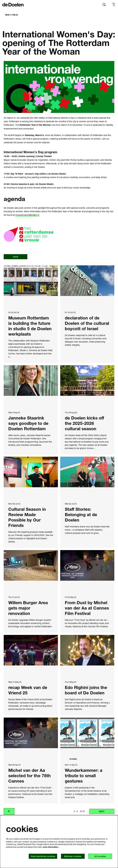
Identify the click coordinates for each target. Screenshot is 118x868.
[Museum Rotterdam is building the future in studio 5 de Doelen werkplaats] (31, 281)
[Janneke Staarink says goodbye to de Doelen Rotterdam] (31, 381)
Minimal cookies (73, 856)
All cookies (100, 856)
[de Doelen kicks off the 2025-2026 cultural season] (87, 381)
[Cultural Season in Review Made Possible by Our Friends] (31, 472)
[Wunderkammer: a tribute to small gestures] (87, 733)
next (102, 811)
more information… (51, 847)
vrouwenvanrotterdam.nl (27, 215)
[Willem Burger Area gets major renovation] (31, 565)
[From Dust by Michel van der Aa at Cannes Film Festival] (87, 565)
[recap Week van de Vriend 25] (31, 650)
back (16, 257)
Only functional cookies (43, 856)
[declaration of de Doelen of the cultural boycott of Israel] (87, 281)
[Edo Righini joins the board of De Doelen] (87, 650)
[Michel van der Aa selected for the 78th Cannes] (31, 733)
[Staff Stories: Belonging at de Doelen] (87, 472)
